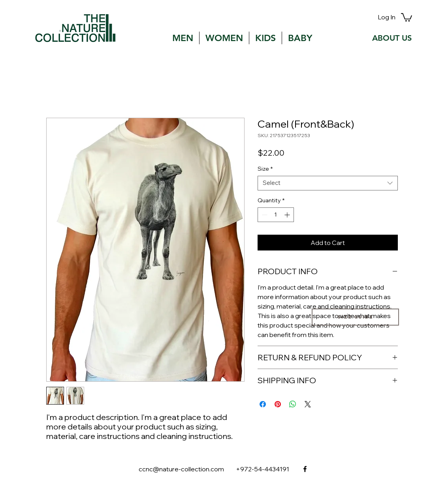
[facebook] (305, 469)
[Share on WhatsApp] (293, 404)
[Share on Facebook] (263, 404)
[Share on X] (308, 404)
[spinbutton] (276, 215)
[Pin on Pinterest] (278, 404)
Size (265, 169)
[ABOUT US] (392, 38)
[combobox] (328, 183)
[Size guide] (355, 317)
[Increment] (288, 215)
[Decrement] (264, 215)
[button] (407, 17)
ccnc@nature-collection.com (181, 469)
